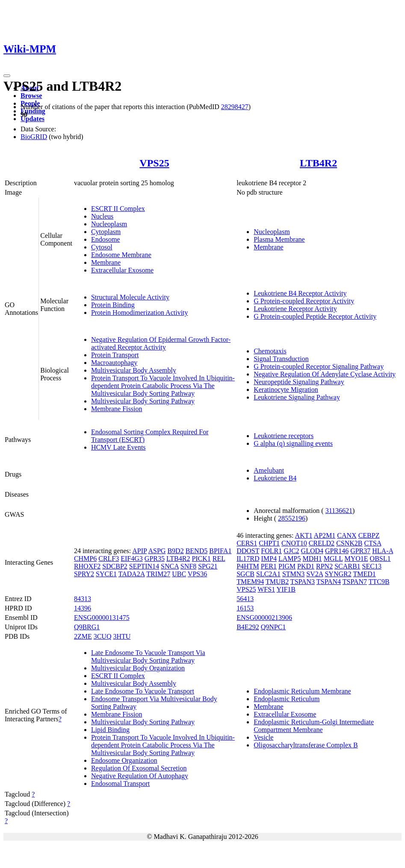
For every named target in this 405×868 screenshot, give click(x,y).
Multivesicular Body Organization (138, 668)
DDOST (248, 551)
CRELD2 (322, 543)
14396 (83, 608)
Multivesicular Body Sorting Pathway (143, 401)
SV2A (315, 574)
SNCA (170, 566)
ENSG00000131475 (102, 618)
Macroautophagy (114, 363)
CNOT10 (294, 543)
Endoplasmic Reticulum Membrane (302, 691)
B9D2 (175, 551)
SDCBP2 (115, 566)
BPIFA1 (220, 551)
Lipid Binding (110, 730)
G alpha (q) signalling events (293, 443)
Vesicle (263, 737)
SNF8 (188, 566)
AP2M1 (325, 535)
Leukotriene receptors (284, 436)
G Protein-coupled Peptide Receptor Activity (315, 316)
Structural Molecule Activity (130, 297)
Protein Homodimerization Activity (140, 313)
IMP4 (269, 558)
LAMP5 (290, 558)
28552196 (292, 518)
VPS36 (197, 574)
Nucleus (102, 216)
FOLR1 (271, 551)
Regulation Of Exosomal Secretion (139, 768)
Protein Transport (115, 355)
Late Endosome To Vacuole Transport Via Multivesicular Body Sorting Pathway (148, 656)
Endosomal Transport (120, 784)
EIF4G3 (132, 558)
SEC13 (372, 566)
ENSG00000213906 (264, 618)
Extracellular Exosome (122, 270)
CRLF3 (109, 558)
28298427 (235, 107)
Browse (31, 96)
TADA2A (132, 574)
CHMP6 (85, 558)
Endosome (106, 239)
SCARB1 (347, 566)
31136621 (339, 511)
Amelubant (269, 470)
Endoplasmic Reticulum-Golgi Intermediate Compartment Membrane (314, 726)
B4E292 (248, 627)
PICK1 (201, 558)
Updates (33, 119)
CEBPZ (369, 535)
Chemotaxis (270, 351)
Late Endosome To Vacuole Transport (143, 691)
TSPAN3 (303, 582)
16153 (245, 608)
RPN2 (324, 566)
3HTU (122, 636)
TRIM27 (158, 574)
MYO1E (356, 558)
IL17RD (248, 558)
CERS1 (247, 543)
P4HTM (248, 566)
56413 (245, 599)
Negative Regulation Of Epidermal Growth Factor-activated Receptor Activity (161, 343)
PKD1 (306, 566)
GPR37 (360, 551)
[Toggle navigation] (7, 76)
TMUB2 (277, 582)
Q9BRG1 (87, 627)
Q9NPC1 (273, 627)
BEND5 (197, 551)
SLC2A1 (268, 574)
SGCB (245, 574)
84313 (83, 599)
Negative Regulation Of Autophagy (140, 776)
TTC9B (379, 582)
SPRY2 (84, 574)
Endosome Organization (124, 760)
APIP (139, 551)
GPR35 (155, 558)
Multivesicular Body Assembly (134, 370)
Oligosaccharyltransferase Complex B (306, 745)
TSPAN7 (355, 582)
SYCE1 (106, 574)
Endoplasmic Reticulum (287, 699)
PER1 (269, 566)
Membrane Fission (117, 409)
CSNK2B (349, 543)
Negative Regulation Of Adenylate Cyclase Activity (325, 374)
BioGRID (34, 137)
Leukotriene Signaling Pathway (297, 397)
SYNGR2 (338, 574)
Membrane (106, 262)
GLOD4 (312, 551)
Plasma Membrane (279, 239)
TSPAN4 (329, 582)
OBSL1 (380, 558)
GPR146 (337, 551)
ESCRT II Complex (118, 209)
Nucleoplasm (109, 224)
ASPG (157, 551)
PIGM (287, 566)
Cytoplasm (106, 232)
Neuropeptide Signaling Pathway (299, 382)
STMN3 (293, 574)
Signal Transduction (281, 359)
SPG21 (208, 566)
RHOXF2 (87, 566)
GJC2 (291, 551)
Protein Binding (113, 305)
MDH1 (312, 558)
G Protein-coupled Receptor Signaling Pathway (319, 366)
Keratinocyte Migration (286, 390)
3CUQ (103, 636)
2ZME (83, 636)
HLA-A (383, 551)
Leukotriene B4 (275, 478)
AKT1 (304, 535)
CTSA (372, 543)
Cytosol (102, 247)
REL (219, 558)
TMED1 (364, 574)
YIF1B (286, 589)
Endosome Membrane (121, 255)
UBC (179, 574)
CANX (347, 535)
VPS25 (154, 163)
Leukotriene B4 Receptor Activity (300, 293)
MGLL (333, 558)
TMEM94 (250, 582)
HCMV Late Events (118, 447)
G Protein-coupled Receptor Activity (304, 301)
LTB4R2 (318, 163)
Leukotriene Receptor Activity (295, 309)
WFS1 (266, 589)
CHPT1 (269, 543)
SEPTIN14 (144, 566)
